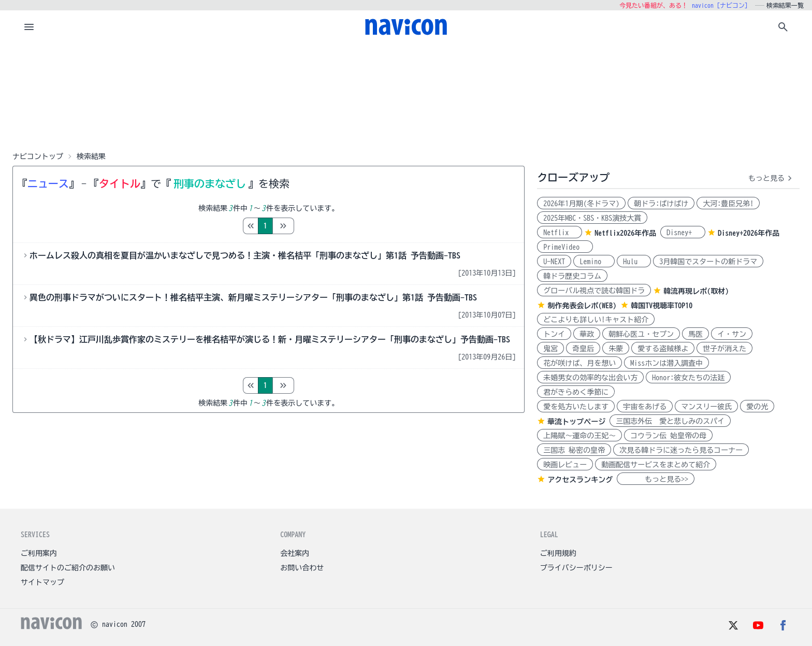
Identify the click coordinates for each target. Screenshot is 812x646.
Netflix (560, 233)
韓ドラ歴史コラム (572, 276)
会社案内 (295, 553)
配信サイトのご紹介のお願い (68, 568)
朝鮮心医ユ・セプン (641, 334)
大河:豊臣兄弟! (728, 204)
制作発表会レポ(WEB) (582, 306)
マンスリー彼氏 (706, 407)
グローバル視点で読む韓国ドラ (594, 291)
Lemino (594, 262)
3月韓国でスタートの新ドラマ (708, 262)
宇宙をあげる (645, 407)
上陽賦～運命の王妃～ (579, 436)
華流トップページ (576, 422)
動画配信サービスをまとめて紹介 (656, 465)
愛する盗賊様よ (663, 349)
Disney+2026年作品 (749, 233)
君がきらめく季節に (576, 392)
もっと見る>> (656, 479)
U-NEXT (554, 262)
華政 (587, 334)
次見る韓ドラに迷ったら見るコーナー (681, 450)
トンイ (554, 334)
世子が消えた (724, 349)
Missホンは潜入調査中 (666, 363)
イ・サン (732, 334)
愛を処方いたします (576, 407)
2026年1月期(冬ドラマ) (581, 204)
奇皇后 (583, 349)
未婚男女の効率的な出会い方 (590, 378)
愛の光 (757, 407)
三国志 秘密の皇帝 (574, 450)
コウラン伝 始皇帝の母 (668, 436)
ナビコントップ (38, 156)
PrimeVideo (565, 247)
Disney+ (683, 233)
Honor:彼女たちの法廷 (688, 378)
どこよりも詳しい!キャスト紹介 (596, 320)
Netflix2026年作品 (625, 233)
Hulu (634, 262)
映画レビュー (565, 465)
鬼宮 (550, 349)
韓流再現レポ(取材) (696, 291)
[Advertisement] (406, 95)
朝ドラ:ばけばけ (661, 204)
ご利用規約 (558, 553)
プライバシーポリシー (576, 568)
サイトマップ (42, 582)
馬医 (695, 334)
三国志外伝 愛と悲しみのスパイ (670, 421)
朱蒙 (616, 349)
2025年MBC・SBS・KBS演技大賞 (592, 218)
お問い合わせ (302, 568)
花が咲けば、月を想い (579, 363)
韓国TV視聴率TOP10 (662, 306)
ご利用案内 (39, 553)
